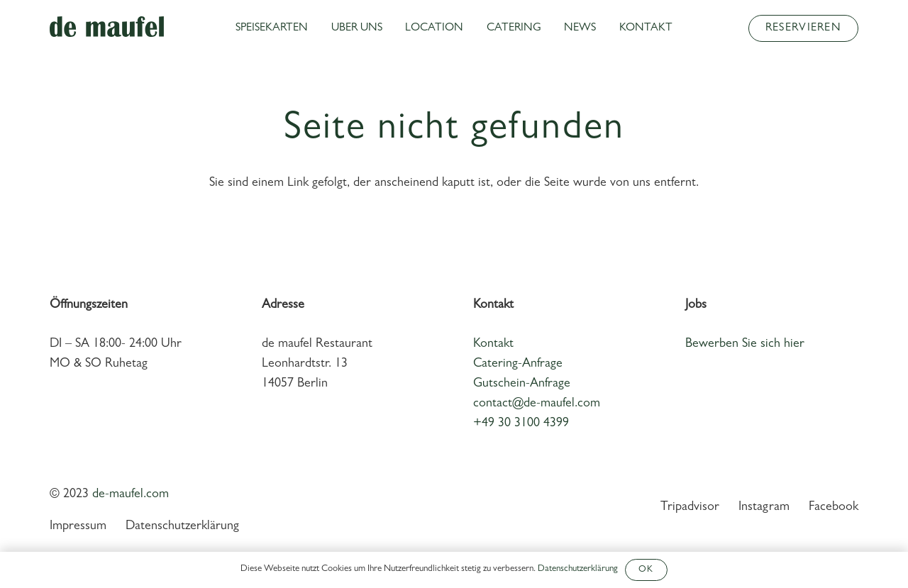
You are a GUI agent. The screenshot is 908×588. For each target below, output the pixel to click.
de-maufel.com (131, 495)
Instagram (764, 508)
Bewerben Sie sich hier (745, 345)
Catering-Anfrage (518, 365)
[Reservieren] (803, 28)
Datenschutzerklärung (182, 527)
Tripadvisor (690, 508)
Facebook (834, 508)
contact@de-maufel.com (537, 404)
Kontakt (493, 345)
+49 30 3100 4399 (521, 424)
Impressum (78, 527)
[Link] (107, 27)
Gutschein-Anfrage (522, 384)
